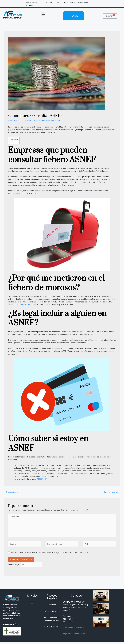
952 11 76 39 (42, 479)
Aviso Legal (52, 607)
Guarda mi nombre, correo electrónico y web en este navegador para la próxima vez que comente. (50, 554)
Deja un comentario (16, 120)
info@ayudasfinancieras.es (79, 473)
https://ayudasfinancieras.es (74, 636)
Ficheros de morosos (34, 120)
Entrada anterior (12, 492)
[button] (43, 14)
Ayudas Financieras (27, 304)
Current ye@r (14, 567)
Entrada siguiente (112, 492)
